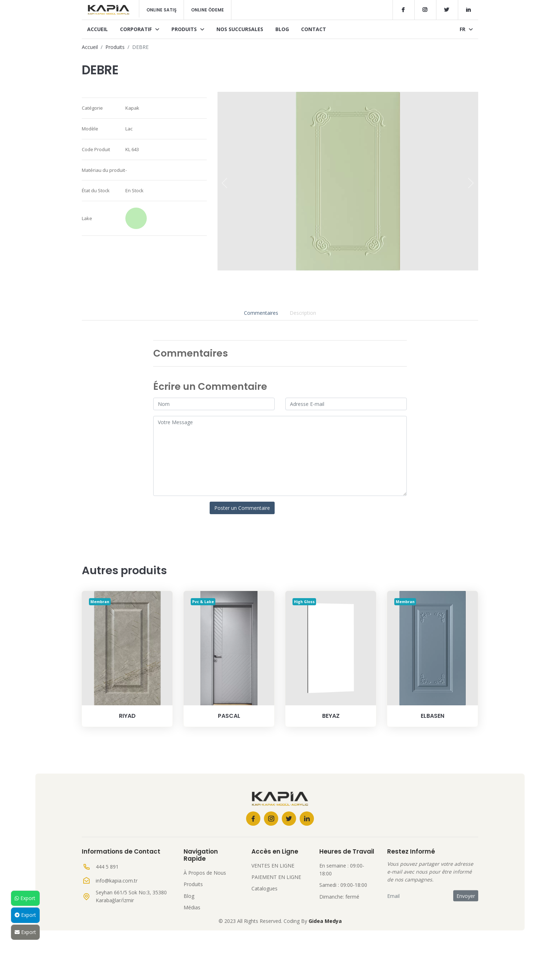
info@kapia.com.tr (117, 881)
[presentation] (225, 183)
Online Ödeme (207, 10)
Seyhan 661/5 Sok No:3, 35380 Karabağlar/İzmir (131, 896)
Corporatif (140, 29)
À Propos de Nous (205, 873)
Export (25, 898)
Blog (282, 29)
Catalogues (264, 888)
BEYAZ (331, 716)
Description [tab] (303, 313)
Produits (188, 29)
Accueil (97, 29)
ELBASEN (432, 716)
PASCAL (229, 716)
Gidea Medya (325, 921)
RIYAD (127, 716)
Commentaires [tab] (261, 313)
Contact (314, 29)
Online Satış (161, 10)
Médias (192, 907)
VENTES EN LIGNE (273, 866)
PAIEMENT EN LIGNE (276, 877)
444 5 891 (107, 867)
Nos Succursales (240, 29)
